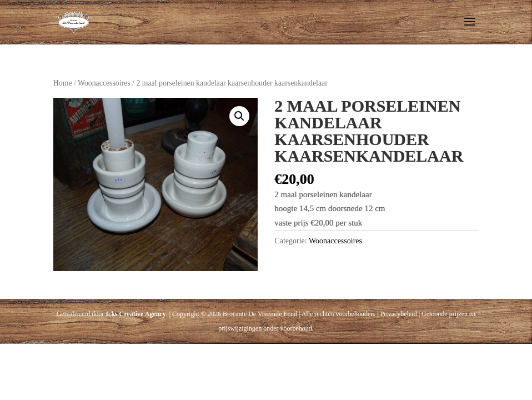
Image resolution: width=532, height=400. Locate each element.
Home (63, 83)
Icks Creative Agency (135, 314)
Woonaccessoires (104, 83)
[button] (239, 116)
